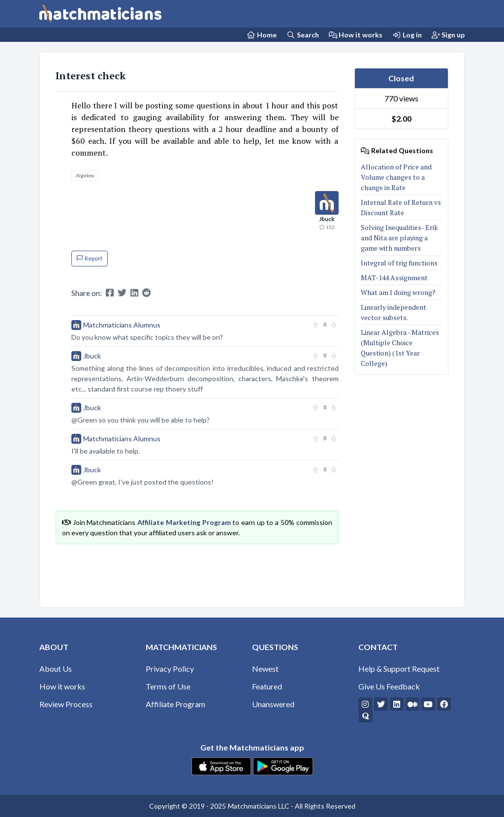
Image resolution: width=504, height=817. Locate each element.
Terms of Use (168, 686)
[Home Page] (262, 35)
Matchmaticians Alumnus (122, 325)
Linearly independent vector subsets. (394, 312)
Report (90, 258)
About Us (56, 669)
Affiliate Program (175, 704)
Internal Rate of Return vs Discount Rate (401, 207)
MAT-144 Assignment (394, 278)
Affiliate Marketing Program (184, 522)
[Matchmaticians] (100, 14)
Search (303, 35)
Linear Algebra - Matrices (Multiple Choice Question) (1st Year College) (400, 348)
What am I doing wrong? (398, 292)
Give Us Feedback (389, 686)
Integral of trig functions (400, 263)
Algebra (85, 175)
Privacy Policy (170, 669)
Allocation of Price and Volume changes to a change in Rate (396, 177)
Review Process (66, 704)
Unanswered (273, 704)
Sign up (448, 35)
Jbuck (92, 356)
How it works (356, 35)
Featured (267, 686)
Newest (265, 669)
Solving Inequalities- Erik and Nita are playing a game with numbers (399, 238)
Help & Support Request (399, 669)
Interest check (91, 76)
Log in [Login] (407, 35)
